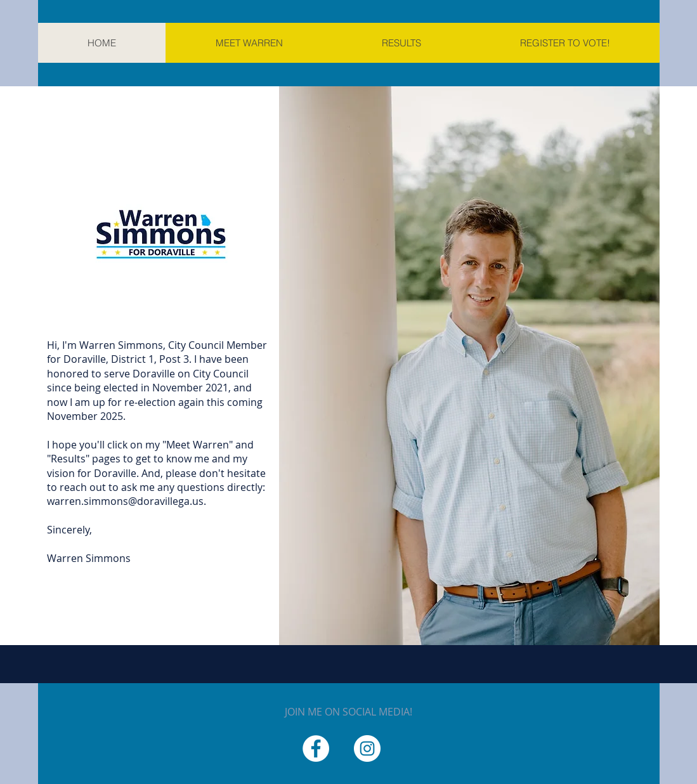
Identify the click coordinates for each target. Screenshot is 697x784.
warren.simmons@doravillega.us (125, 501)
